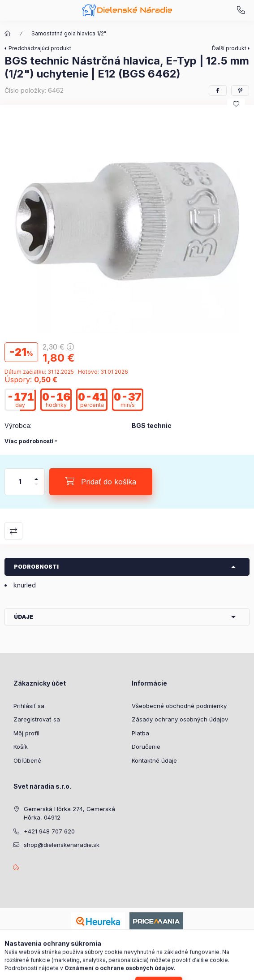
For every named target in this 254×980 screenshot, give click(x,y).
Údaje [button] (24, 617)
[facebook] (218, 91)
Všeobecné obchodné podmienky (179, 706)
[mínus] (36, 488)
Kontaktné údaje (154, 760)
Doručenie (146, 747)
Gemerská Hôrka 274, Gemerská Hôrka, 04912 (69, 813)
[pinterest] (240, 91)
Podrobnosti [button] (36, 567)
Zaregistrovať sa (37, 719)
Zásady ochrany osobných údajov (180, 719)
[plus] (36, 475)
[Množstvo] (20, 482)
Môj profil (26, 733)
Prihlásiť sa (29, 706)
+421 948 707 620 (241, 10)
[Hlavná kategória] (8, 34)
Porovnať (13, 531)
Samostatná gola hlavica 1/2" (69, 33)
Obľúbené (27, 760)
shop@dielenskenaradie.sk (62, 845)
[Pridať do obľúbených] (236, 104)
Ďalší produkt (229, 48)
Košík (21, 747)
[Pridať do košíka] (101, 482)
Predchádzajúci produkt (40, 48)
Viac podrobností (29, 441)
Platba (140, 733)
